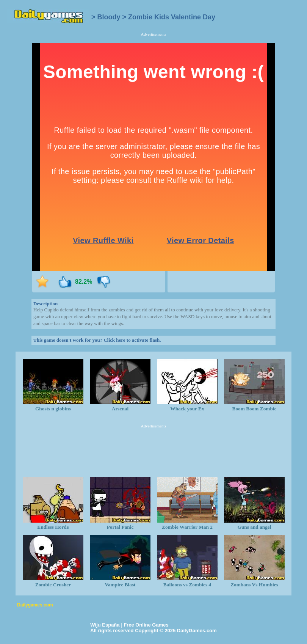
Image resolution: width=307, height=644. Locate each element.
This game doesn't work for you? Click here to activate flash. (97, 340)
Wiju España (105, 625)
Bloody (109, 17)
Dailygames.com (35, 605)
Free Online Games (146, 625)
